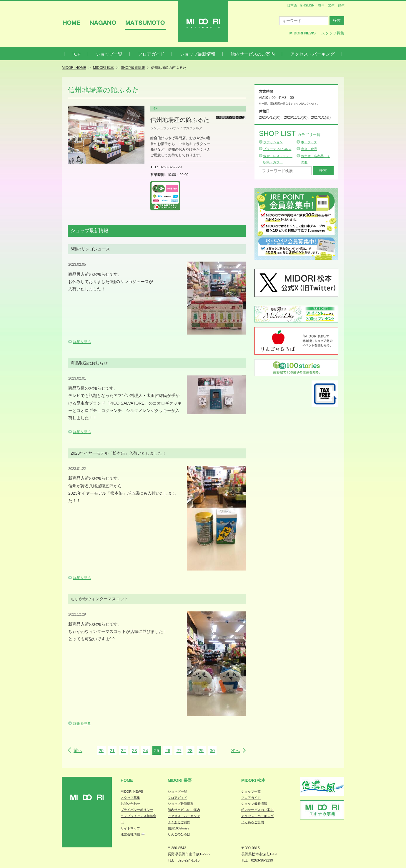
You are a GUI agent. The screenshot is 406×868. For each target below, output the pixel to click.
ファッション (273, 142)
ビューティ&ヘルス (277, 149)
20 (101, 750)
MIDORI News (302, 33)
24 (145, 750)
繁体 (331, 5)
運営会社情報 (130, 834)
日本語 (292, 5)
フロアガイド (151, 54)
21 (112, 750)
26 (168, 750)
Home (127, 780)
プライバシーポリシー (137, 810)
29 (201, 750)
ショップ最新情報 (198, 54)
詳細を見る (82, 342)
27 (179, 750)
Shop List (290, 133)
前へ (78, 750)
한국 (321, 5)
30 (212, 750)
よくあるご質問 (179, 822)
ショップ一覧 (109, 54)
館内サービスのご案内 (253, 54)
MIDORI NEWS (132, 791)
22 (123, 750)
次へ (235, 750)
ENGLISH (307, 5)
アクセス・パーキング (312, 54)
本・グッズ (309, 142)
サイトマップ (130, 828)
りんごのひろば (179, 834)
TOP (76, 54)
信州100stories (178, 828)
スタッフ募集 (333, 33)
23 (135, 750)
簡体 (341, 5)
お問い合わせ (130, 804)
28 (190, 750)
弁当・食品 (309, 149)
